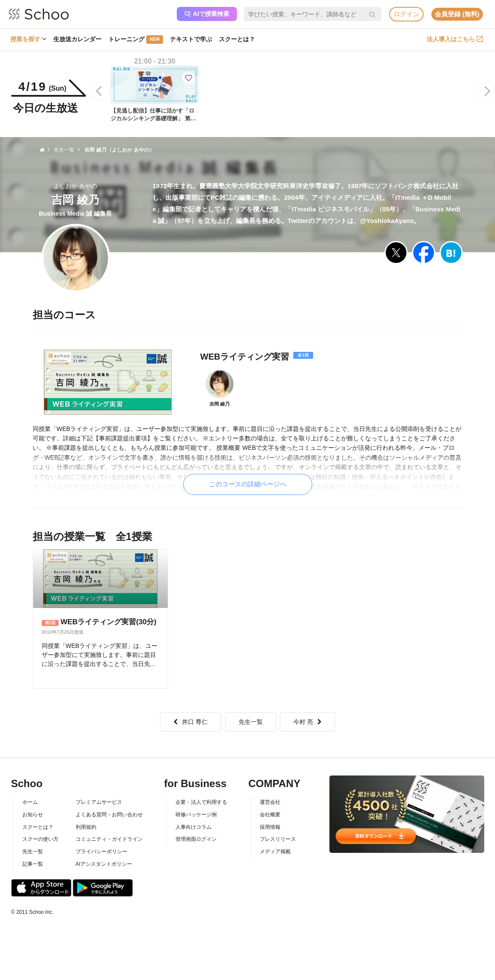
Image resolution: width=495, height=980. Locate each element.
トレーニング (136, 40)
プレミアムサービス (99, 802)
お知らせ (33, 815)
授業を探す (28, 39)
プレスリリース (278, 839)
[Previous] (100, 91)
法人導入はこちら (455, 39)
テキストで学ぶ (191, 39)
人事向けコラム (194, 827)
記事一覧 (33, 864)
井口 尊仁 (191, 722)
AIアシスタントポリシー (104, 864)
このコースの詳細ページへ (248, 484)
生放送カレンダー (77, 39)
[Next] (486, 91)
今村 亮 (307, 722)
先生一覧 (251, 722)
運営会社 (270, 802)
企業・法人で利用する (201, 802)
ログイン (406, 14)
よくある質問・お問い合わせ (109, 815)
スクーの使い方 (40, 839)
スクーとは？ (237, 39)
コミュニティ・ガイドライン (109, 839)
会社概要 (270, 815)
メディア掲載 (275, 852)
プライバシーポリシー (101, 852)
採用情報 (270, 827)
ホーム (30, 802)
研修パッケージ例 (196, 815)
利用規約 (86, 827)
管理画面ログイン (196, 839)
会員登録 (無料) (457, 14)
